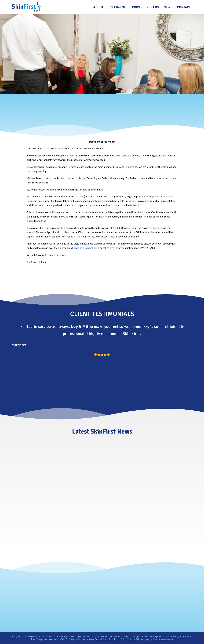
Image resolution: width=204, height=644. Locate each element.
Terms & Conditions (104, 639)
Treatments (118, 7)
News (168, 7)
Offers (153, 7)
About (98, 7)
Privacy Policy (120, 639)
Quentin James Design (163, 639)
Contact (184, 7)
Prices (137, 7)
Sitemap (131, 639)
